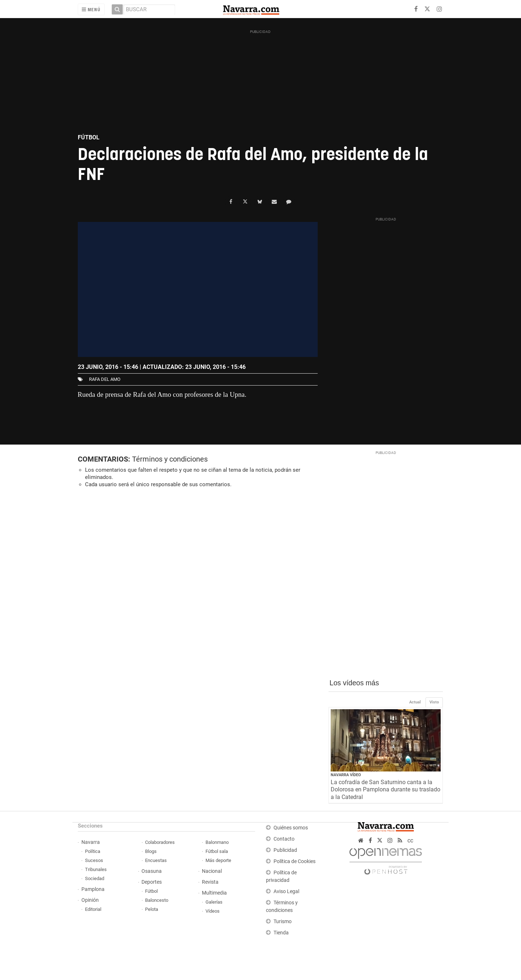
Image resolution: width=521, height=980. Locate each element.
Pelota (152, 909)
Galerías (214, 902)
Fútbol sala (217, 851)
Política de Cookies (295, 861)
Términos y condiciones (170, 459)
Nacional (212, 871)
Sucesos (94, 860)
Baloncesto (157, 900)
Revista (210, 882)
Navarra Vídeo (346, 775)
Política (93, 851)
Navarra (91, 842)
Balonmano (217, 842)
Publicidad (285, 850)
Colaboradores (160, 842)
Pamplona (93, 889)
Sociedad (95, 878)
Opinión (90, 900)
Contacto (284, 839)
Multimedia (214, 893)
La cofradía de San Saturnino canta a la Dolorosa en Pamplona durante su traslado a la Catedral (386, 790)
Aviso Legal (286, 891)
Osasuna (152, 871)
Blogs (151, 851)
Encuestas (156, 860)
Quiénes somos (291, 828)
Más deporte (218, 860)
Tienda (281, 933)
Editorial (93, 909)
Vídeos (213, 911)
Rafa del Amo (105, 379)
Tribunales (96, 869)
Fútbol (151, 891)
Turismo (283, 922)
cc (410, 840)
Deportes (152, 882)
